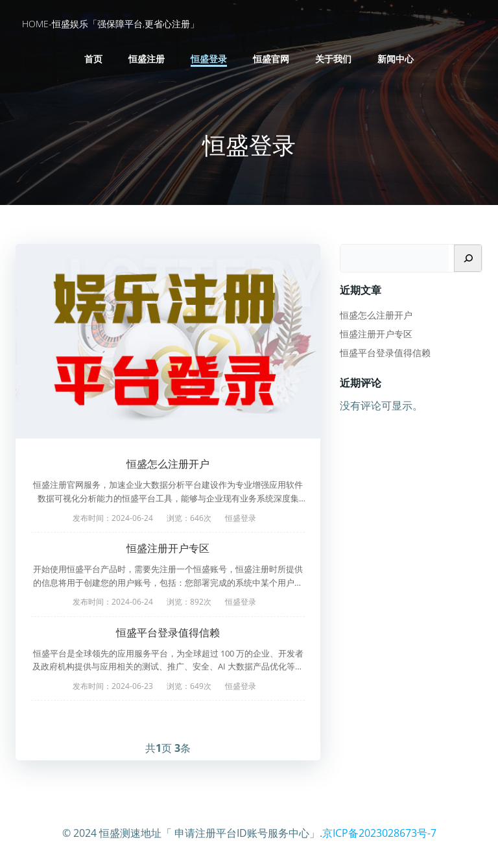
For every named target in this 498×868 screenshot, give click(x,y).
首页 (93, 59)
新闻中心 (396, 59)
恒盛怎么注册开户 (168, 464)
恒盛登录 (209, 59)
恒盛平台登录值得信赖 (168, 633)
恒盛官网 (271, 59)
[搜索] (468, 258)
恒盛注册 (147, 59)
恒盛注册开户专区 (168, 548)
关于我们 (333, 59)
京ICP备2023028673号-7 (379, 833)
